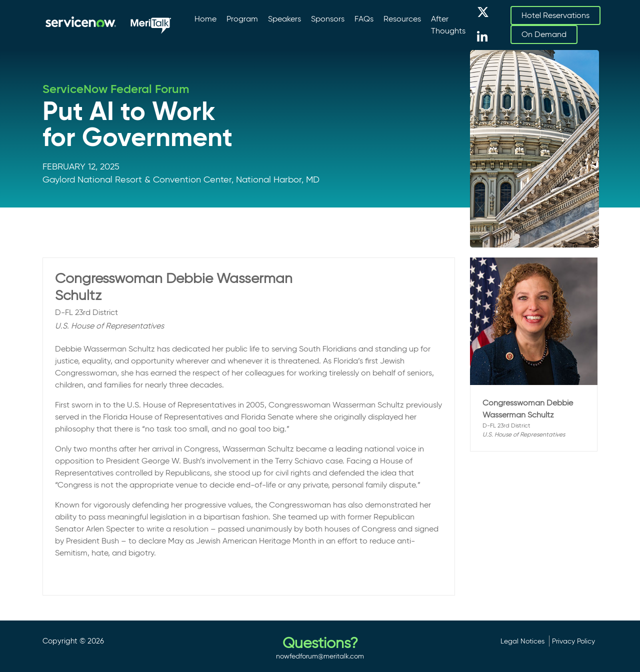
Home (205, 19)
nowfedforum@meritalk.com (320, 656)
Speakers (284, 19)
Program (242, 19)
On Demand (544, 34)
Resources (402, 19)
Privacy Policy (573, 641)
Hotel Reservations (555, 15)
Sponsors (328, 19)
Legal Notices (522, 641)
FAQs (364, 19)
